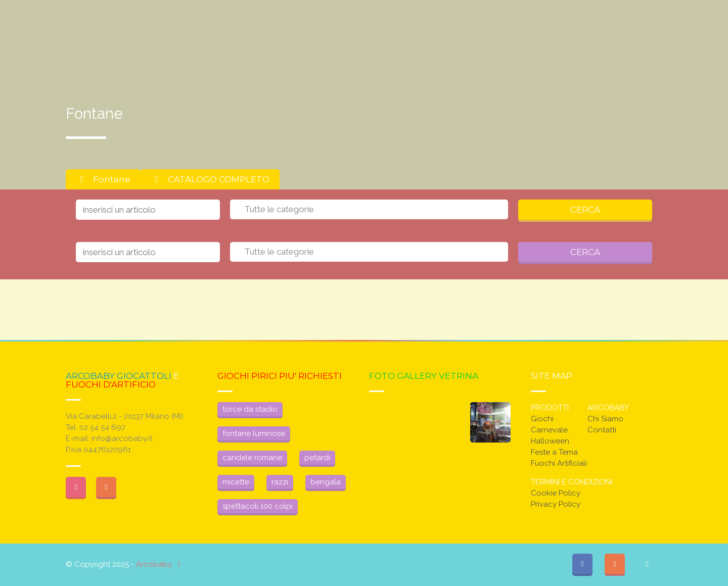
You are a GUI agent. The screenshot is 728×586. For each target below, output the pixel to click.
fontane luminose (254, 433)
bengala (326, 482)
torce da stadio (250, 409)
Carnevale (549, 430)
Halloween (550, 441)
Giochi (542, 419)
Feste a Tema (554, 452)
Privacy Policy (556, 504)
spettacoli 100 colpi (258, 506)
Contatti (602, 430)
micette (236, 482)
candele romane (252, 458)
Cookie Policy (556, 493)
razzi (280, 482)
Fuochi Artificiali (559, 463)
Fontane (103, 179)
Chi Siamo (605, 419)
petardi (317, 458)
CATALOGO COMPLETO (210, 179)
